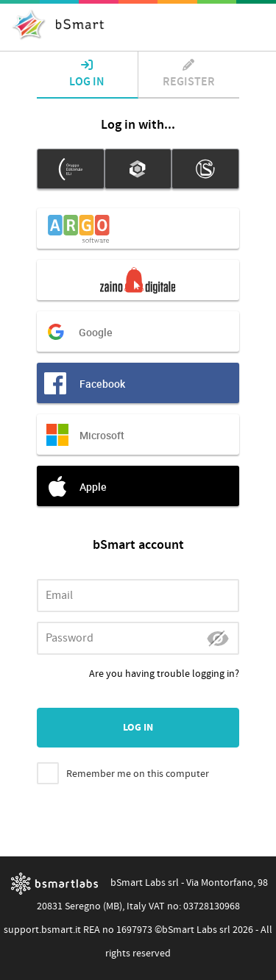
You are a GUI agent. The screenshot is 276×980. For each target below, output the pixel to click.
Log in (87, 74)
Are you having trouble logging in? (164, 674)
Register (189, 74)
